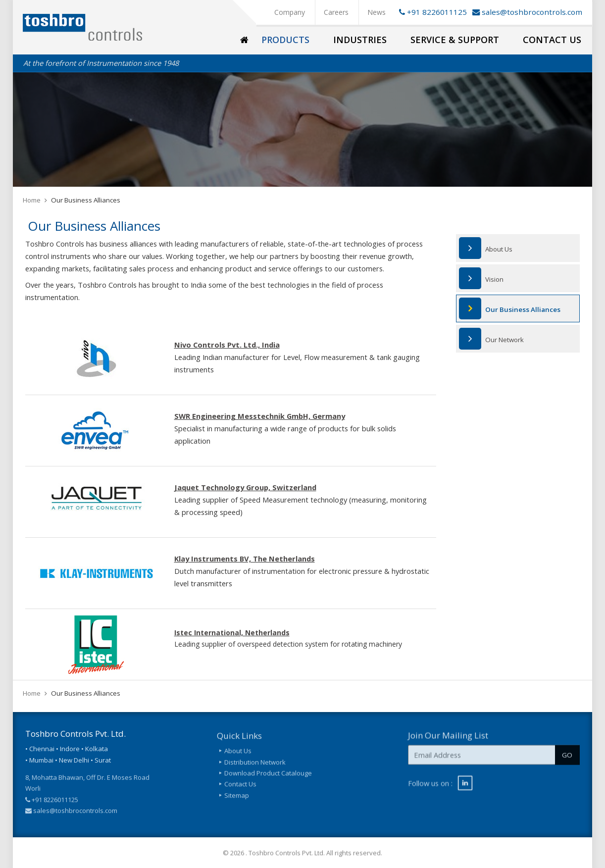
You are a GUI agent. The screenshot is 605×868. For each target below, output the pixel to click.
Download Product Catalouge (268, 778)
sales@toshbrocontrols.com (532, 12)
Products (285, 40)
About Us (499, 249)
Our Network (504, 340)
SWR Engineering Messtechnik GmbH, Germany (260, 416)
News (377, 12)
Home (32, 200)
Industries (360, 40)
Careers (336, 12)
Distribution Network (255, 766)
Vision (494, 279)
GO (567, 759)
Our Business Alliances (523, 309)
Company (290, 12)
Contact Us (552, 40)
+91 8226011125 (431, 12)
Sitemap (237, 800)
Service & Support (455, 40)
